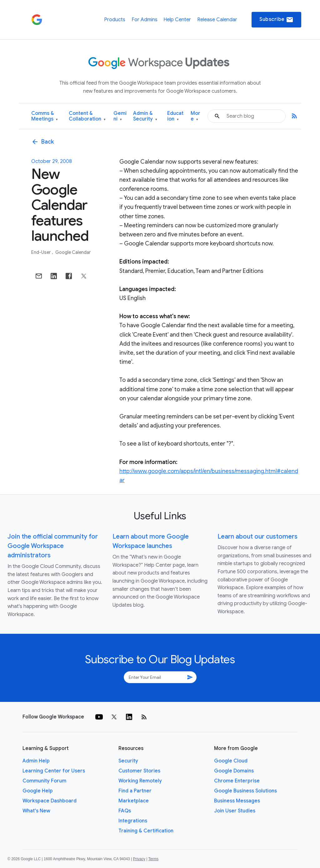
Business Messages (237, 801)
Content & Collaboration (87, 116)
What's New (36, 811)
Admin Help (36, 761)
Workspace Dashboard (50, 801)
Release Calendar (217, 20)
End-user (41, 252)
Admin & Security (145, 116)
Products (115, 20)
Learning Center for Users (54, 771)
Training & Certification (146, 831)
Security (128, 761)
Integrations (133, 821)
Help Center (177, 20)
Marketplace (134, 801)
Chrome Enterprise (237, 781)
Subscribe (276, 20)
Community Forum (44, 781)
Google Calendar (73, 252)
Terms (153, 859)
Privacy (139, 859)
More (195, 116)
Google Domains (234, 771)
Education (175, 116)
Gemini (120, 116)
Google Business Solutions (245, 791)
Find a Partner (135, 791)
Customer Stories (139, 771)
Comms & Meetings (45, 116)
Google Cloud (231, 761)
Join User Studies (235, 811)
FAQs (125, 811)
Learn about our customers (257, 537)
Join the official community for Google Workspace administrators (53, 546)
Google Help (38, 791)
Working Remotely (140, 781)
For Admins (145, 20)
